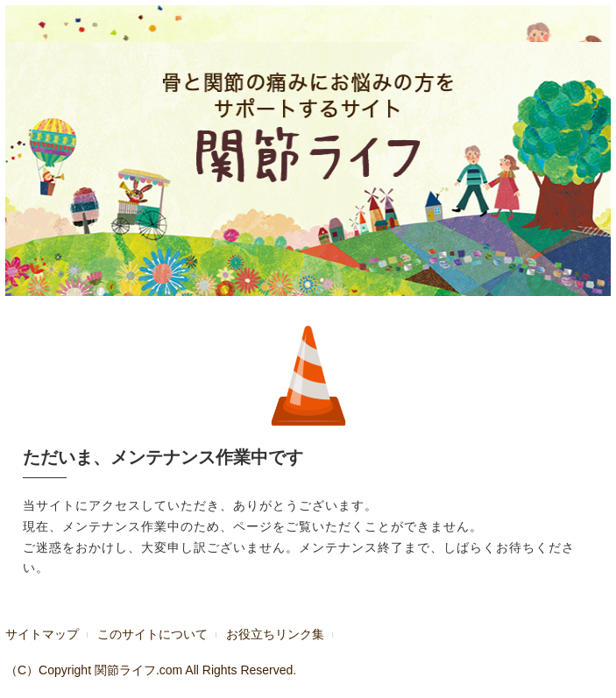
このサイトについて (152, 634)
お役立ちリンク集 (275, 634)
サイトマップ (42, 634)
